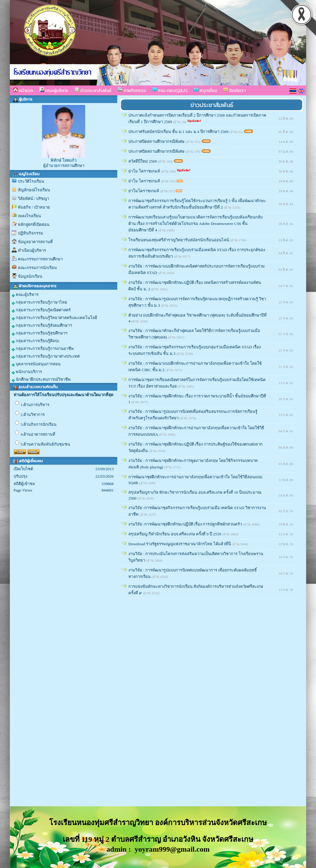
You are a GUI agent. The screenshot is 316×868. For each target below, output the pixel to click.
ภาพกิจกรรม (132, 90)
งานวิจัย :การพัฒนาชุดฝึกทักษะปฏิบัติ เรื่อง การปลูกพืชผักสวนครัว (186, 524)
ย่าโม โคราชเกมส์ (145, 171)
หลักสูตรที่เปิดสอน (34, 224)
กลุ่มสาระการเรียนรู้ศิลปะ (36, 341)
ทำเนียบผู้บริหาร (32, 250)
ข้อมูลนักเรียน (30, 276)
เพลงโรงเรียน (29, 216)
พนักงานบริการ (27, 372)
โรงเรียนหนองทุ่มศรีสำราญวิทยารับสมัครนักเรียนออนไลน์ (179, 240)
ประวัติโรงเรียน (31, 181)
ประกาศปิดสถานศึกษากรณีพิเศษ (157, 141)
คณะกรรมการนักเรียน (37, 268)
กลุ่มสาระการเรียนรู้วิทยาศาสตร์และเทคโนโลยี (54, 318)
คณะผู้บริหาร (54, 90)
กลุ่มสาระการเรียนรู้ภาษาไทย (39, 302)
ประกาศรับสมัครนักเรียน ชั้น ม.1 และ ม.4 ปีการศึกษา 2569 (179, 132)
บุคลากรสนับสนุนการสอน (36, 364)
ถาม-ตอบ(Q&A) (170, 90)
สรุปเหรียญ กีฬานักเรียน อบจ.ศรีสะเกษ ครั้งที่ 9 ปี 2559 (175, 534)
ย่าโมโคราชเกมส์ (144, 191)
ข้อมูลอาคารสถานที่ (35, 242)
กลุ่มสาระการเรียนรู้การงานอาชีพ (43, 349)
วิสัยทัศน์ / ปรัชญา (33, 199)
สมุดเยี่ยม (205, 90)
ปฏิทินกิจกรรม (31, 233)
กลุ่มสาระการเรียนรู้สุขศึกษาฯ (39, 333)
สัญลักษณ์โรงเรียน (34, 190)
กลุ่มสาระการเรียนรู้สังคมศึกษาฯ (42, 326)
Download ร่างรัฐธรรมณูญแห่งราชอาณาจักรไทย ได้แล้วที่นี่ (180, 544)
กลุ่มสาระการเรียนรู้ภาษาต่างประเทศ (46, 356)
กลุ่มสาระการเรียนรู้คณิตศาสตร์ (41, 310)
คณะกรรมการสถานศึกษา (40, 259)
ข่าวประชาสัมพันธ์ (93, 90)
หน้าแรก (23, 90)
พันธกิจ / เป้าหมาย (34, 207)
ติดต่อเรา (234, 90)
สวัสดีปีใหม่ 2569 (143, 161)
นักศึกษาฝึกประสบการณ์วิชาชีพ (41, 380)
